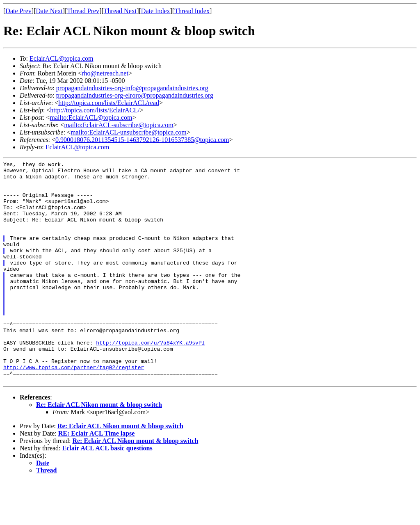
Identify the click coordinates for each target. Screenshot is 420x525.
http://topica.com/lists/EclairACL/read (109, 103)
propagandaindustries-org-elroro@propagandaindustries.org (135, 95)
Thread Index (192, 11)
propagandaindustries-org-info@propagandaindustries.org (132, 88)
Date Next (49, 11)
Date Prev (18, 11)
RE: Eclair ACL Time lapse (97, 478)
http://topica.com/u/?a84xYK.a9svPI (150, 379)
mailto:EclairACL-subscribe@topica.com (119, 125)
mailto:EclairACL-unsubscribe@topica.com (129, 132)
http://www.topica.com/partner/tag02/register (74, 409)
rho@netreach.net (105, 73)
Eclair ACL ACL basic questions (107, 492)
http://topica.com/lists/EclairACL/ (95, 110)
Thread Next (120, 11)
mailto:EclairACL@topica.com (91, 118)
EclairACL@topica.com (62, 58)
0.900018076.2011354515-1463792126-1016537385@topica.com (142, 140)
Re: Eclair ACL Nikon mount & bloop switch (99, 449)
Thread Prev (83, 11)
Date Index (156, 11)
